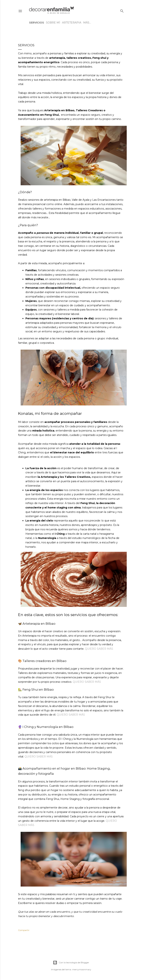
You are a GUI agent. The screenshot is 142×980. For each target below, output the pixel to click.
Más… (87, 23)
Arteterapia (72, 23)
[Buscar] (122, 10)
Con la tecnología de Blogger (71, 963)
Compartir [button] (24, 930)
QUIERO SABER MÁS (99, 649)
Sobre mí (53, 23)
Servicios (37, 23)
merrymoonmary (82, 969)
